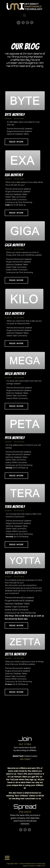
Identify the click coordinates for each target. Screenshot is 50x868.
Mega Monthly (15, 375)
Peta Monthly (15, 439)
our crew (25, 744)
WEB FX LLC (41, 866)
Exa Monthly (14, 176)
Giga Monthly (15, 247)
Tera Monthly (15, 508)
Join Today (25, 759)
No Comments (19, 120)
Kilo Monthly (15, 315)
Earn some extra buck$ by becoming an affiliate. (25, 749)
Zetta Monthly (16, 656)
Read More (16, 143)
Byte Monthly (15, 116)
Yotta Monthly (16, 574)
